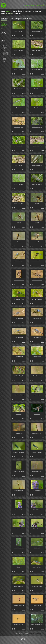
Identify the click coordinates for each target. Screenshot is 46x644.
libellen (4, 36)
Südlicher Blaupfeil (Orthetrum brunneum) (13, 265)
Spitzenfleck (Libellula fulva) (31, 399)
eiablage (5, 57)
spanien (5, 51)
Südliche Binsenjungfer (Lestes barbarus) (31, 380)
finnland (5, 58)
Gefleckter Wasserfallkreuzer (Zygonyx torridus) (31, 629)
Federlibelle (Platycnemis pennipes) (31, 93)
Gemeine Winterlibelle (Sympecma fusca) (13, 552)
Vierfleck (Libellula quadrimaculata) (31, 208)
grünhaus (5, 56)
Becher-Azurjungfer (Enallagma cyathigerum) (31, 572)
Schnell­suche (4, 18)
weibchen (5, 48)
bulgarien (5, 50)
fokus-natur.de (34, 5)
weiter (38, 634)
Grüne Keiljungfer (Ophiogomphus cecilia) (31, 495)
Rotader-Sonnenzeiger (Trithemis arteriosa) (13, 610)
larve (4, 62)
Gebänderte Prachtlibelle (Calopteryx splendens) (13, 457)
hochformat (5, 49)
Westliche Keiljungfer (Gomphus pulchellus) (13, 36)
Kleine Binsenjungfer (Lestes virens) (13, 438)
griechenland (6, 52)
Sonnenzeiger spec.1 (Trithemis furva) (31, 591)
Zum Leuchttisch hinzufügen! (14, 36)
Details (24, 36)
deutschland (5, 55)
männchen (5, 45)
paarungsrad (6, 53)
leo (3, 44)
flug (4, 60)
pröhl (4, 46)
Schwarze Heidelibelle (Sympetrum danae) (31, 265)
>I (40, 634)
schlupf (4, 59)
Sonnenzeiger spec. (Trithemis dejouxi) (31, 610)
